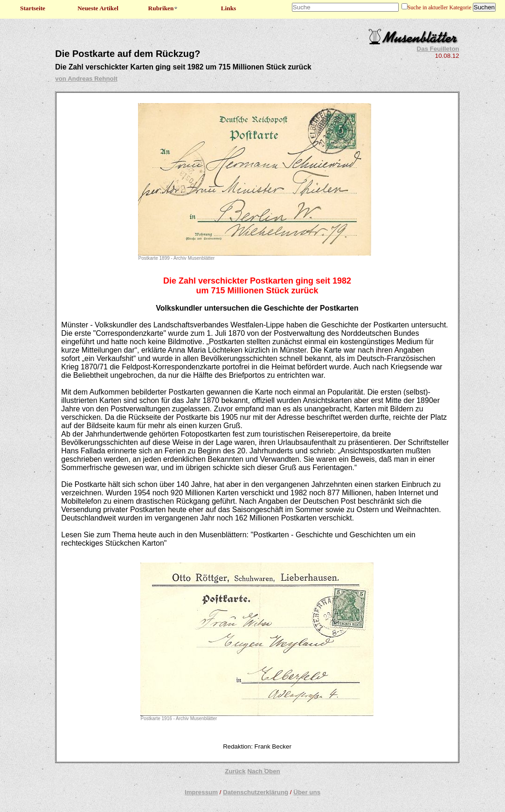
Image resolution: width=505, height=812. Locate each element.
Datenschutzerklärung (256, 792)
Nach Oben (263, 771)
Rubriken (163, 8)
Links (229, 8)
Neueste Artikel (98, 8)
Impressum (201, 792)
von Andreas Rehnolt (86, 79)
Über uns (307, 792)
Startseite (33, 8)
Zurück (235, 771)
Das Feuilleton (438, 49)
